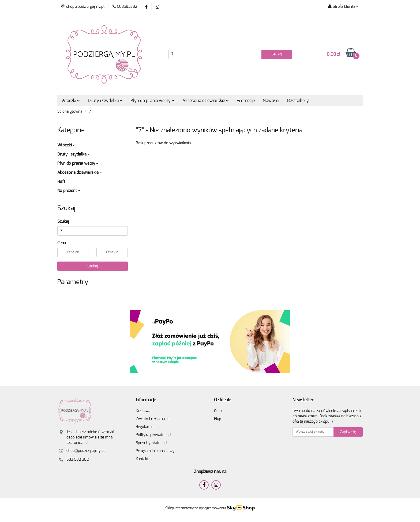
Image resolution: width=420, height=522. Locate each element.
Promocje (246, 101)
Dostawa (143, 411)
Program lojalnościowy (155, 451)
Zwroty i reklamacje (153, 419)
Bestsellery (298, 101)
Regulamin (145, 427)
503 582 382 (78, 460)
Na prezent (69, 191)
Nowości (271, 101)
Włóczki (71, 101)
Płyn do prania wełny (152, 101)
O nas (219, 411)
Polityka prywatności (153, 435)
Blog (218, 419)
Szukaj (93, 266)
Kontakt (142, 459)
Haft (61, 182)
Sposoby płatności (151, 443)
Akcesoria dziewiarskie (206, 101)
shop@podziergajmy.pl (86, 451)
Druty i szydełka (105, 101)
